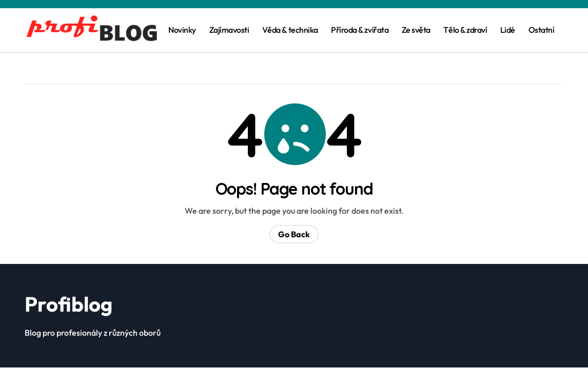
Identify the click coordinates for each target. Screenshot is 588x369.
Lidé (508, 30)
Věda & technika (290, 30)
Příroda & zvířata (360, 30)
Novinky (182, 30)
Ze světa (416, 30)
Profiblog (68, 304)
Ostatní (542, 30)
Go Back (294, 234)
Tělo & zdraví (465, 30)
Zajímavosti (229, 30)
